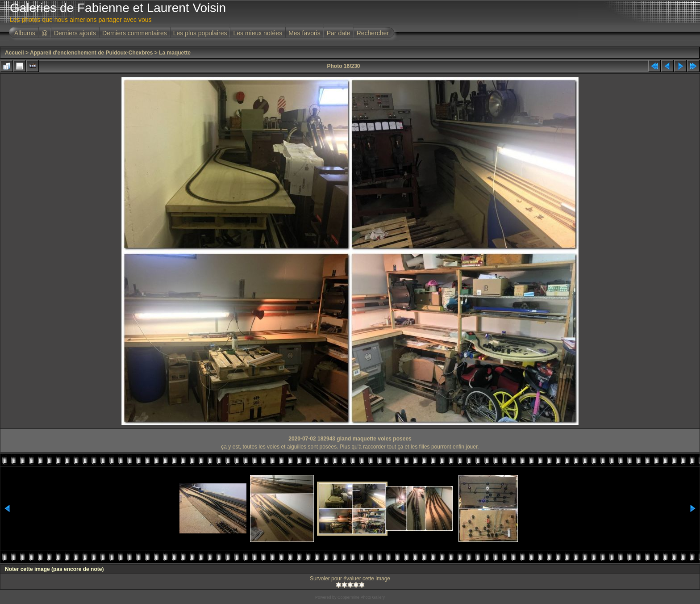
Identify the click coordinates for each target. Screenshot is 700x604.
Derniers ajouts (75, 33)
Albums (25, 33)
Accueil (15, 53)
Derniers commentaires (135, 33)
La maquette (175, 53)
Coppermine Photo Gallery (361, 597)
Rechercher (373, 33)
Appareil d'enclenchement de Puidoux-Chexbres (92, 53)
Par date (339, 33)
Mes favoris (304, 33)
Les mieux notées (258, 33)
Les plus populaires (200, 33)
